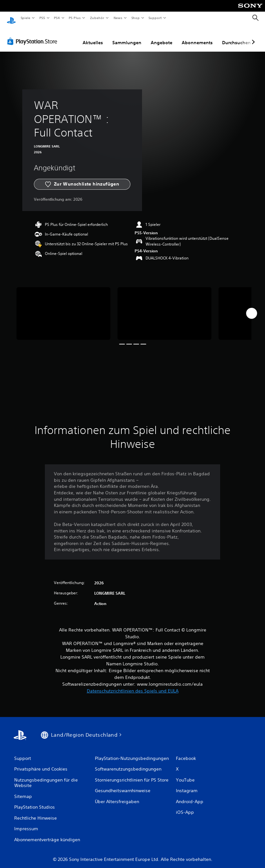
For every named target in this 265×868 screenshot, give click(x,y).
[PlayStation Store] (34, 35)
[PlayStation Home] (11, 18)
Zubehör (97, 18)
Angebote (162, 36)
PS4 (57, 18)
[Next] (251, 307)
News (118, 18)
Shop (135, 18)
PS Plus (75, 18)
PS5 (42, 18)
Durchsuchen (236, 36)
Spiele (25, 18)
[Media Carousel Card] (63, 308)
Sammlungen (127, 36)
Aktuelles (93, 36)
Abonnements (197, 36)
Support (155, 18)
